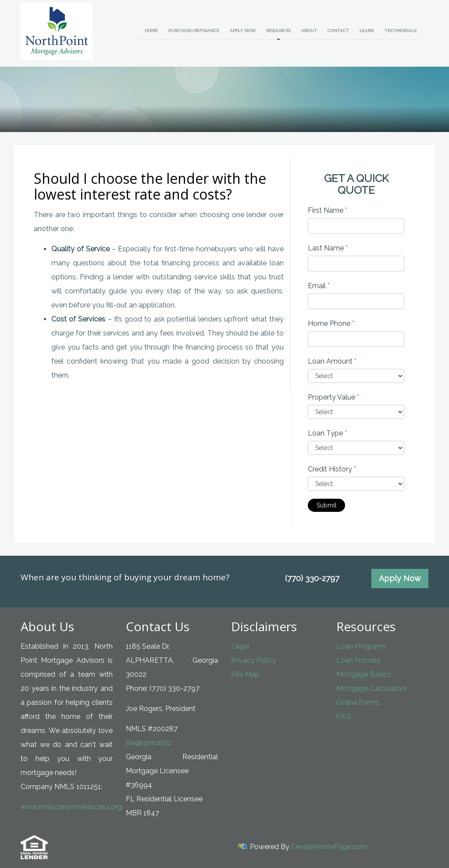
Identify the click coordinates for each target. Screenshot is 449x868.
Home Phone (331, 323)
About (309, 30)
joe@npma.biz (149, 743)
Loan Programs (361, 646)
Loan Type (327, 433)
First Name (328, 210)
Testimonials (401, 30)
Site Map (245, 674)
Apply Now (243, 30)
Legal (240, 646)
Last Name (328, 248)
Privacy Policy (254, 660)
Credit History (332, 469)
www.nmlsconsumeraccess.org (71, 807)
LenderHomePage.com (329, 847)
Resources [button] (278, 30)
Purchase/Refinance (194, 30)
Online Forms (358, 702)
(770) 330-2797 (312, 578)
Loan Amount (332, 361)
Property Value (333, 397)
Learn (367, 30)
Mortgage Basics (364, 674)
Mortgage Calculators (372, 688)
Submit (326, 505)
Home (151, 30)
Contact (338, 30)
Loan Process (358, 660)
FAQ (344, 716)
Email (319, 286)
